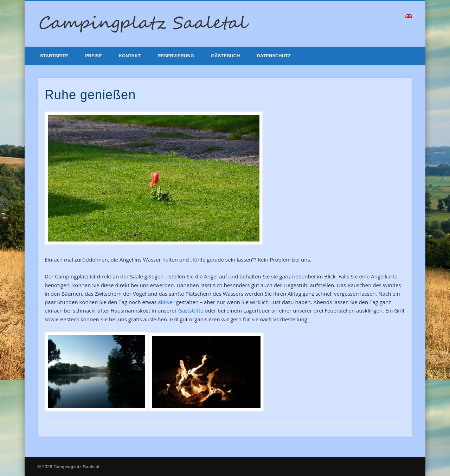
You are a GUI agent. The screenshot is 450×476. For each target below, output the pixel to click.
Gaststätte (191, 310)
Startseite (54, 56)
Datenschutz (274, 56)
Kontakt (130, 56)
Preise (94, 56)
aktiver (166, 302)
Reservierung (176, 56)
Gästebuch (225, 56)
